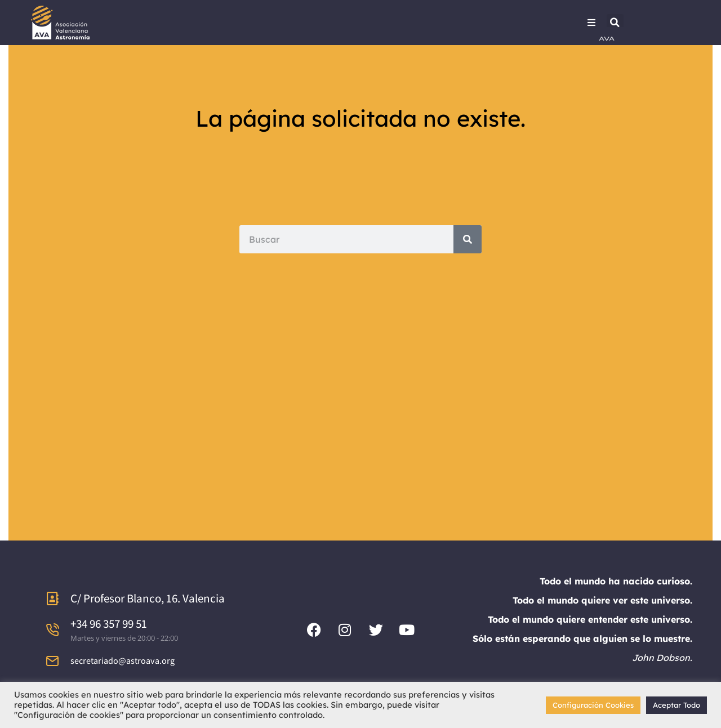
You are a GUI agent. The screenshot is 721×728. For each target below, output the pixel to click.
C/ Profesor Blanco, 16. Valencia (148, 598)
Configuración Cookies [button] (593, 705)
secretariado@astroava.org (123, 661)
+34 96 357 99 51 (109, 624)
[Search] (468, 239)
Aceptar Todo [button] (677, 705)
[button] (615, 23)
